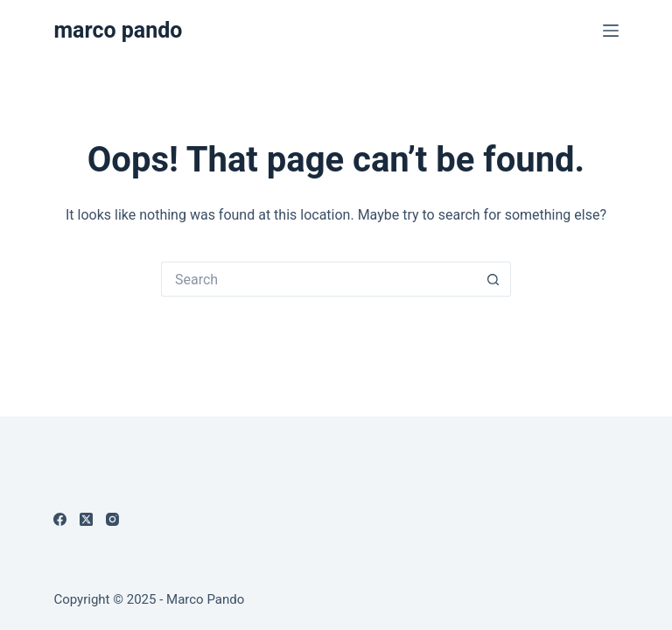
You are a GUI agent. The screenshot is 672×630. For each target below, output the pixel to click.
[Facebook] (60, 519)
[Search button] (493, 279)
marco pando (118, 30)
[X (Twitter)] (86, 519)
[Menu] (611, 31)
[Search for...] (318, 279)
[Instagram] (112, 519)
